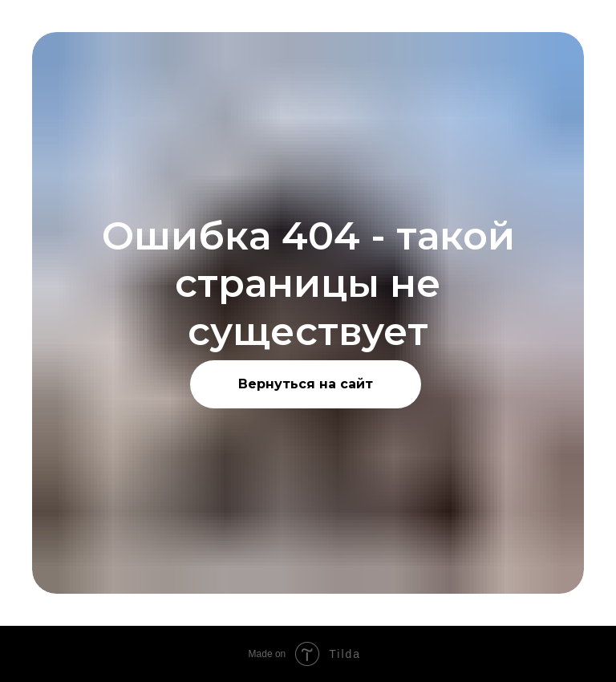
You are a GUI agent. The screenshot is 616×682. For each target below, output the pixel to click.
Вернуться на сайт (306, 384)
